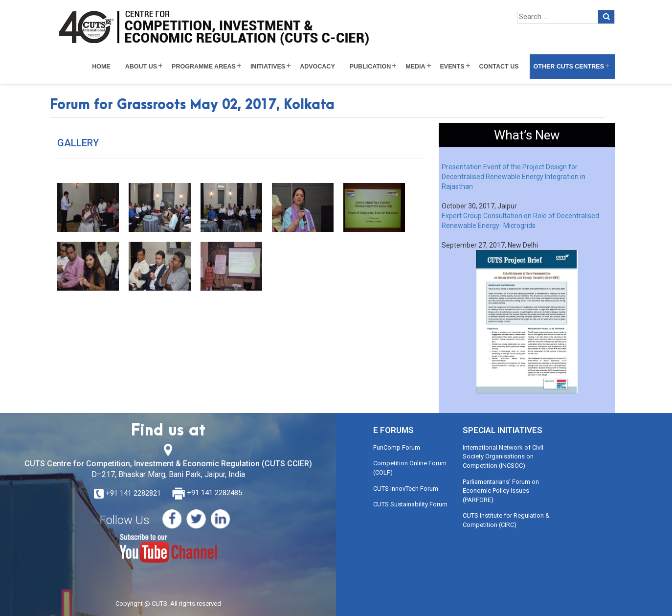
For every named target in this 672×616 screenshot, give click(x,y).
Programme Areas (204, 67)
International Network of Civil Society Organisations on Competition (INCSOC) (503, 456)
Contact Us (499, 67)
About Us (141, 67)
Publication (370, 67)
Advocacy (317, 67)
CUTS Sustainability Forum (410, 504)
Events (452, 67)
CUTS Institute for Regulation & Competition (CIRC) (506, 520)
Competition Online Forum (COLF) (410, 468)
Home (101, 67)
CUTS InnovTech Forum (406, 489)
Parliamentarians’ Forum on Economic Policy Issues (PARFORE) (501, 491)
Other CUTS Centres (569, 67)
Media (415, 67)
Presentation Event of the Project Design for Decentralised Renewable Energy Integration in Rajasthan (514, 177)
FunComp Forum (397, 447)
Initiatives (268, 67)
